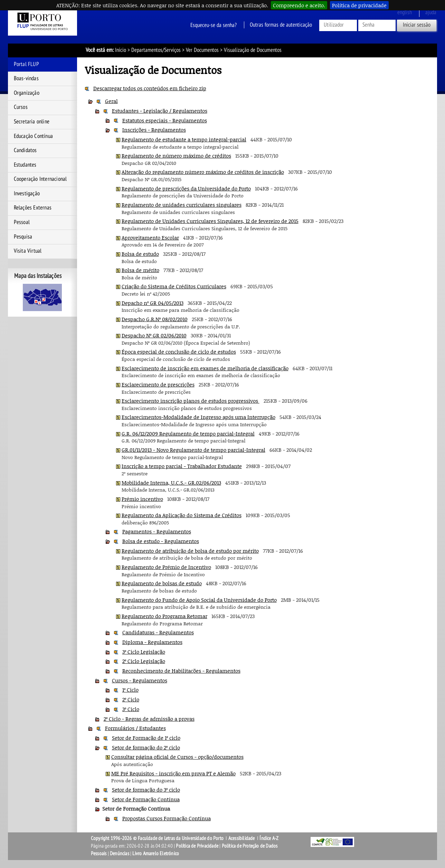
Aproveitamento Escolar (150, 237)
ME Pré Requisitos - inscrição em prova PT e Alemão (173, 773)
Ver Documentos (202, 50)
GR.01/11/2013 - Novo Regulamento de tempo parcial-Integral (193, 450)
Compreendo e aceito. (299, 5)
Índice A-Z (269, 838)
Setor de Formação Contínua (146, 799)
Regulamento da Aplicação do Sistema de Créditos (182, 515)
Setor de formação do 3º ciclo (146, 790)
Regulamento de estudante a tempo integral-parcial (184, 139)
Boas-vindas (26, 78)
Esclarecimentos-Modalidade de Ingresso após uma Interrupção (198, 417)
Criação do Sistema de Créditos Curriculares (174, 286)
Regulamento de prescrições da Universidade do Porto (186, 188)
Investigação (27, 194)
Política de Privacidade (197, 846)
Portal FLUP (26, 64)
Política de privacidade (359, 5)
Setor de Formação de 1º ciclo (146, 738)
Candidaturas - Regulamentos (158, 632)
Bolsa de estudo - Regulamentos (161, 541)
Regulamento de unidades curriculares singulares (182, 205)
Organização (27, 93)
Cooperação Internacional (40, 179)
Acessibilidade (242, 838)
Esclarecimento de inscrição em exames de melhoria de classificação (205, 368)
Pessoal (22, 222)
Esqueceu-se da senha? (214, 25)
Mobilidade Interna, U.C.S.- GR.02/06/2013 (171, 483)
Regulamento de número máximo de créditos (176, 156)
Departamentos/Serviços (156, 50)
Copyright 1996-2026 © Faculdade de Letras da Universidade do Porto (158, 838)
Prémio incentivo (142, 499)
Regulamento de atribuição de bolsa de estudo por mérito (190, 551)
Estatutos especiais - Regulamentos (165, 120)
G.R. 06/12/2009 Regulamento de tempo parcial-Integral (188, 433)
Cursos (21, 107)
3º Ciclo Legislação (144, 652)
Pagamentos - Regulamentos (157, 531)
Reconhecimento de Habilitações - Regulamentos (181, 671)
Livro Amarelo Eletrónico (156, 853)
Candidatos (25, 150)
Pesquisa (23, 237)
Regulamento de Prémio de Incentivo (166, 567)
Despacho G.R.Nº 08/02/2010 (155, 319)
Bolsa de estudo (140, 254)
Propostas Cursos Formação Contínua (167, 818)
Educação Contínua (33, 136)
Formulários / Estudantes (135, 728)
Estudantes (25, 165)
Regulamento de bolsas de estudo (162, 583)
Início (121, 50)
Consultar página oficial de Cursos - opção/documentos (177, 757)
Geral (111, 101)
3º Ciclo (131, 709)
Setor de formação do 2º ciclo (146, 747)
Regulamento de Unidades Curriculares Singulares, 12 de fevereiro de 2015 (210, 221)
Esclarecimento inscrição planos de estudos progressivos (191, 401)
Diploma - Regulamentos (152, 642)
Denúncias (120, 853)
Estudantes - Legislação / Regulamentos (160, 111)
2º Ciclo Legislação (144, 661)
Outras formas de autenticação (281, 25)
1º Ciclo (130, 690)
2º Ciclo (131, 699)
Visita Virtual (28, 251)
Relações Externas (33, 208)
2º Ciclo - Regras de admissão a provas (149, 719)
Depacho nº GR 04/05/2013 (153, 303)
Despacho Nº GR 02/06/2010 (154, 335)
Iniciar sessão (417, 25)
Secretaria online (32, 122)
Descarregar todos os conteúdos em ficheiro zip (150, 88)
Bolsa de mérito (140, 270)
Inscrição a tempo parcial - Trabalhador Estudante (182, 466)
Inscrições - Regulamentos (154, 130)
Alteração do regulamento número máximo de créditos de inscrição (203, 172)
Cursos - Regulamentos (140, 680)
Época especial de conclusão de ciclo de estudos (179, 352)
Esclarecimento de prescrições (158, 384)
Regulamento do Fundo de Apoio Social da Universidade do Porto (199, 600)
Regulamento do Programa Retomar (164, 616)
